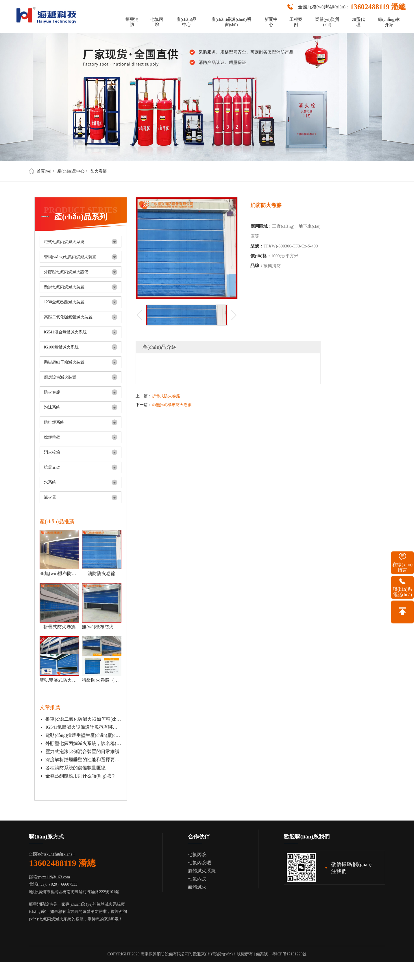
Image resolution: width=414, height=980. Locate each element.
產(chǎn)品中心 (186, 22)
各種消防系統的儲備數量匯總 (75, 768)
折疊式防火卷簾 (166, 396)
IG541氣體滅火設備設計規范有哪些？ (83, 727)
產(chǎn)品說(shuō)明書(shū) (231, 22)
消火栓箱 (52, 452)
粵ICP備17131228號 (289, 954)
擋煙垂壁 (52, 437)
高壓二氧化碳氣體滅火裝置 (68, 317)
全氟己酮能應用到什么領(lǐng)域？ (81, 776)
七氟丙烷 (157, 22)
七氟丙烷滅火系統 (55, 919)
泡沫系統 (52, 407)
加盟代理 (358, 22)
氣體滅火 (197, 887)
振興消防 (132, 22)
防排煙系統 (54, 422)
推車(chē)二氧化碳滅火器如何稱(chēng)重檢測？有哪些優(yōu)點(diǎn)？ (83, 719)
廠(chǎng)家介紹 (389, 22)
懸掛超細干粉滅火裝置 (64, 362)
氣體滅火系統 (202, 871)
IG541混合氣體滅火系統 (65, 332)
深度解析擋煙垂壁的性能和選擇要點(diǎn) (83, 760)
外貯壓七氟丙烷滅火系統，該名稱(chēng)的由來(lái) (83, 743)
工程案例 (296, 22)
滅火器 (50, 497)
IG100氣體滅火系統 (61, 347)
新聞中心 (271, 22)
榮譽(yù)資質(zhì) (327, 22)
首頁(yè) (44, 171)
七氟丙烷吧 (199, 863)
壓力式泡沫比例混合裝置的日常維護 (82, 751)
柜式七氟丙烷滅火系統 (64, 242)
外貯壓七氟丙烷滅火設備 (66, 272)
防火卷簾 (99, 171)
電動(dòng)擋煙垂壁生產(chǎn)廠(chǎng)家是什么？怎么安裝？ (83, 735)
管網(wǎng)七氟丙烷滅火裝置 (70, 257)
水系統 (50, 482)
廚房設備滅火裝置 (60, 377)
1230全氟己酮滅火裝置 (64, 302)
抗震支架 (52, 467)
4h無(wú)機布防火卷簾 (172, 405)
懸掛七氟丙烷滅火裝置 (64, 287)
